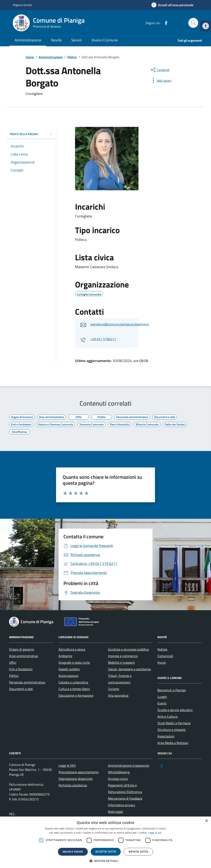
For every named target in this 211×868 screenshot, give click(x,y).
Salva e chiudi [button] (73, 852)
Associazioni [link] (166, 736)
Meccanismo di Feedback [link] (125, 798)
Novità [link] (56, 40)
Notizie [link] (162, 649)
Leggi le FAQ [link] (67, 765)
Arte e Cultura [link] (167, 716)
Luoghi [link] (162, 697)
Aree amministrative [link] (23, 656)
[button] (105, 861)
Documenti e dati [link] (21, 689)
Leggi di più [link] (155, 833)
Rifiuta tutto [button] (138, 852)
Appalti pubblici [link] (69, 669)
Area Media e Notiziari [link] (173, 743)
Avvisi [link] (162, 662)
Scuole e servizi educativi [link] (175, 710)
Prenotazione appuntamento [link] (79, 772)
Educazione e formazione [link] (76, 695)
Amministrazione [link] (28, 40)
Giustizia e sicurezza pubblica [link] (128, 649)
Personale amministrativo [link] (27, 682)
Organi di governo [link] (22, 649)
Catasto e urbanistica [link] (73, 682)
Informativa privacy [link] (122, 805)
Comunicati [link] (165, 656)
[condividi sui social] (160, 70)
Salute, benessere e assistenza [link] (129, 669)
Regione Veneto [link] (22, 5)
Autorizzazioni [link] (69, 676)
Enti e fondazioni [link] (21, 669)
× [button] (206, 821)
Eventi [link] (162, 703)
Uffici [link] (13, 662)
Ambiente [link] (65, 656)
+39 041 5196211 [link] (103, 339)
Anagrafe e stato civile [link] (74, 662)
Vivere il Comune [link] (105, 40)
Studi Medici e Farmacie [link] (174, 723)
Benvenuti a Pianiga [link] (172, 690)
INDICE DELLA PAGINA (31, 134)
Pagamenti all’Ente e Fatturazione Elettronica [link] (125, 789)
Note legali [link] (115, 812)
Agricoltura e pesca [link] (72, 649)
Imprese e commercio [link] (123, 656)
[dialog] (105, 842)
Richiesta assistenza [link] (73, 785)
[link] (206, 26)
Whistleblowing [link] (119, 772)
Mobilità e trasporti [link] (121, 662)
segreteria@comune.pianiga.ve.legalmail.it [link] (120, 324)
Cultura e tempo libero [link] (74, 689)
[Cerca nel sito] (193, 23)
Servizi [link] (76, 40)
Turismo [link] (114, 689)
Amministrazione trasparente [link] (129, 765)
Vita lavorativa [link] (118, 695)
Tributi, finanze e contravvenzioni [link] (120, 679)
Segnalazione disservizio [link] (76, 779)
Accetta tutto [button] (106, 852)
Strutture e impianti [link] (172, 730)
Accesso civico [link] (118, 779)
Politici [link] (14, 676)
